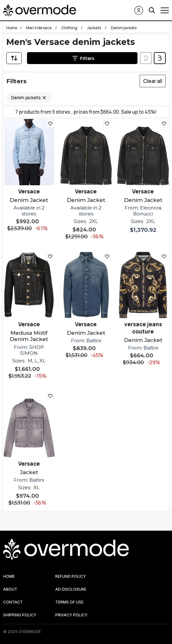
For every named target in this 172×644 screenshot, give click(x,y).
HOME (9, 576)
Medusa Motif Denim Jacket (29, 336)
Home (12, 28)
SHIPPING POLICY (20, 615)
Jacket (29, 472)
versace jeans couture (143, 328)
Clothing (70, 28)
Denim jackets (26, 98)
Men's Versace (39, 28)
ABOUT (10, 589)
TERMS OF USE (69, 602)
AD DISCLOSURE (71, 589)
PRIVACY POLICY (71, 615)
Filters (83, 58)
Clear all (153, 81)
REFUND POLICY (71, 576)
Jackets (94, 28)
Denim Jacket (29, 200)
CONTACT (13, 602)
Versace (29, 191)
